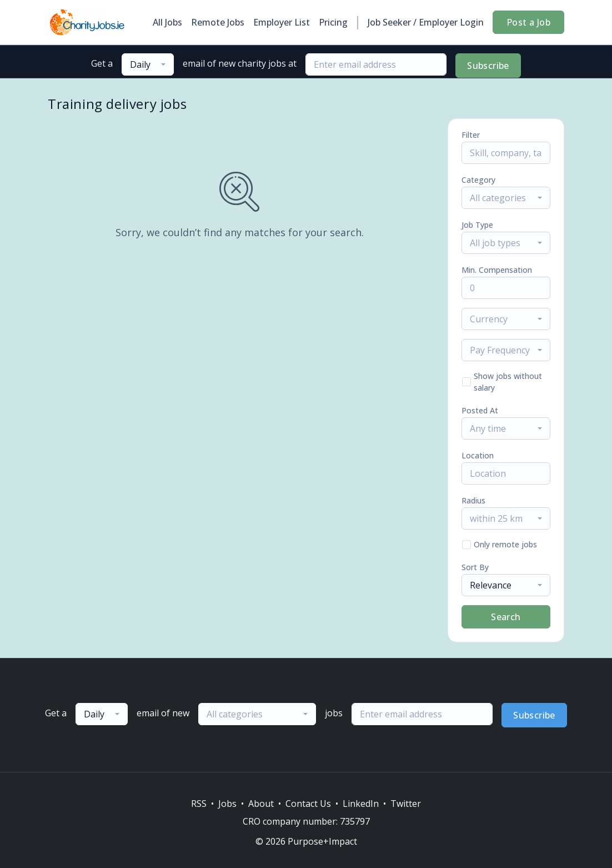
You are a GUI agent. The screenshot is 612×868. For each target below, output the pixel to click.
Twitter (406, 804)
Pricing (333, 22)
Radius (473, 500)
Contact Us (308, 804)
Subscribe (488, 66)
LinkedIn (361, 804)
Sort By (475, 567)
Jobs (227, 804)
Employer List (282, 22)
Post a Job (528, 22)
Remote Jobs (218, 22)
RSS (199, 804)
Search (506, 617)
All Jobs (167, 22)
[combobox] (148, 64)
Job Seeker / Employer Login (426, 22)
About (261, 804)
